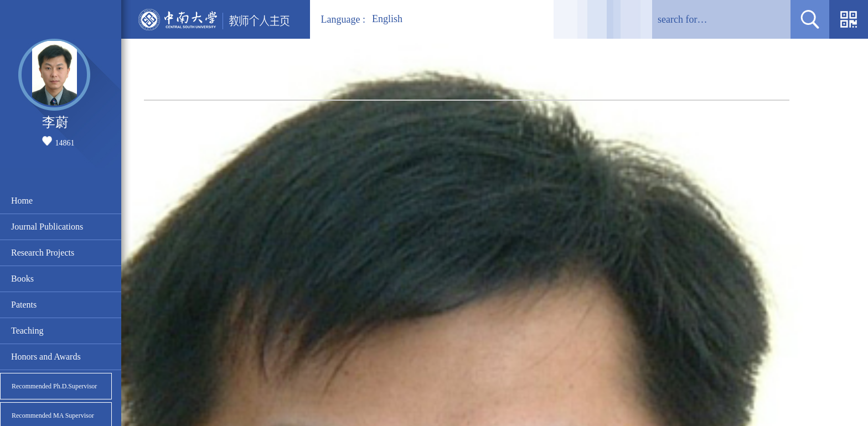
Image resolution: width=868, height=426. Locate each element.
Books (22, 279)
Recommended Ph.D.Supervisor (54, 386)
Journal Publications (47, 227)
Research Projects (43, 253)
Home (22, 201)
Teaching (27, 331)
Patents (24, 305)
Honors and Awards (46, 357)
